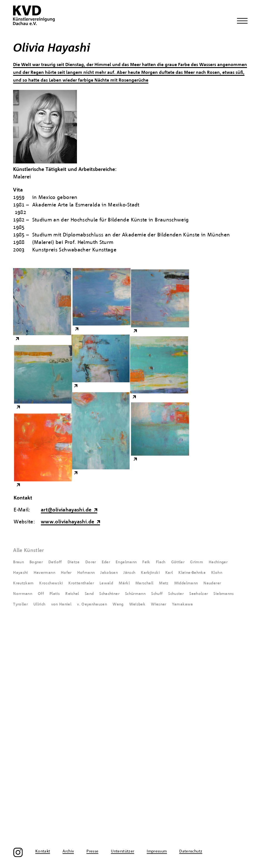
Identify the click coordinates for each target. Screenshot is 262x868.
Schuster (176, 594)
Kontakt (43, 732)
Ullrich (39, 604)
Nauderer (212, 583)
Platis (55, 594)
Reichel (72, 594)
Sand (89, 594)
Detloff (55, 562)
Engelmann (126, 562)
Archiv (68, 732)
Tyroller (20, 604)
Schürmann (135, 594)
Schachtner (109, 594)
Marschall (144, 583)
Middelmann (186, 583)
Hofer (66, 573)
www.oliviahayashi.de (68, 522)
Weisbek (137, 604)
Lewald (106, 583)
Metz (164, 583)
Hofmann (86, 573)
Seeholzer (199, 594)
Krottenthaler (81, 583)
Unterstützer (123, 732)
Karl (169, 573)
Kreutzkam (23, 583)
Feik (146, 562)
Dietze (74, 562)
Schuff (157, 594)
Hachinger (218, 562)
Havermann (44, 573)
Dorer (91, 562)
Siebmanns (224, 594)
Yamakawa (183, 604)
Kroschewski (51, 583)
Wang (118, 604)
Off (41, 594)
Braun (18, 562)
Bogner (36, 562)
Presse (92, 732)
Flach (161, 562)
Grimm (197, 562)
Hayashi (21, 573)
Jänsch (129, 573)
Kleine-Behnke (192, 573)
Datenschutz (191, 732)
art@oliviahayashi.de (66, 510)
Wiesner (159, 604)
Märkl (124, 583)
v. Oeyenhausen (92, 604)
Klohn (217, 573)
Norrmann (23, 594)
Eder (106, 562)
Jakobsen (109, 573)
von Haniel (61, 604)
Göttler (178, 562)
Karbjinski (150, 573)
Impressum (157, 732)
